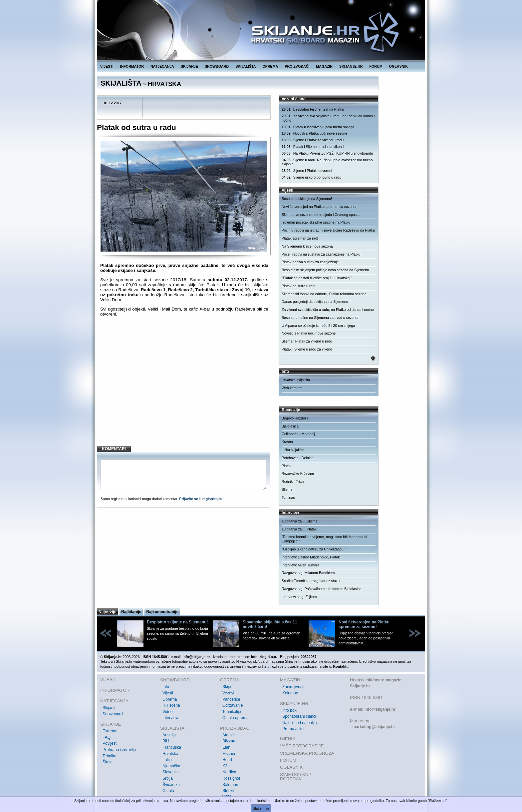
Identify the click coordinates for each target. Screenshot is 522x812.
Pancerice (231, 699)
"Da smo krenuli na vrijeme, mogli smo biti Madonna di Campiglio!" (324, 539)
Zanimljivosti (293, 687)
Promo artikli (293, 729)
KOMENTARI (114, 449)
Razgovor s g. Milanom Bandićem (308, 573)
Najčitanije (131, 612)
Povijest (110, 743)
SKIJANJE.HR (351, 66)
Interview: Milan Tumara (300, 565)
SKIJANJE (189, 66)
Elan (226, 747)
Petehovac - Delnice (297, 458)
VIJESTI (107, 66)
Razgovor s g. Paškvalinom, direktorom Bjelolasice (321, 589)
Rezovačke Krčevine (298, 473)
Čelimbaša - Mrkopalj (298, 434)
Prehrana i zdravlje (119, 750)
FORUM (376, 66)
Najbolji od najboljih (299, 723)
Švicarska (171, 785)
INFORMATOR (132, 66)
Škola (108, 762)
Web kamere (292, 388)
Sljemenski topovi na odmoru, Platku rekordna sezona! (325, 294)
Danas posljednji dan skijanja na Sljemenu (315, 302)
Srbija (168, 778)
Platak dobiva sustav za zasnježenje (310, 262)
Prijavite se (188, 499)
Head (227, 760)
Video (167, 712)
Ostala (168, 791)
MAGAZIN (324, 66)
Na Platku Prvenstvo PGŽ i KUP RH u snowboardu (327, 153)
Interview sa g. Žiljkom (299, 597)
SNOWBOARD (217, 66)
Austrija (169, 735)
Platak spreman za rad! (300, 238)
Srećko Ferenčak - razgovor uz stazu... (312, 581)
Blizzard (230, 741)
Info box (289, 710)
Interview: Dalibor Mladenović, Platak (311, 557)
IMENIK (288, 739)
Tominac (288, 497)
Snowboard (113, 714)
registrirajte (212, 499)
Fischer (229, 754)
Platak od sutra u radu (299, 286)
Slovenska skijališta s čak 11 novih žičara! (270, 624)
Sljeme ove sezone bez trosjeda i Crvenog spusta (321, 215)
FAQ (107, 737)
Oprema (170, 699)
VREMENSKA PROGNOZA (307, 753)
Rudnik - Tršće (293, 481)
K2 (225, 766)
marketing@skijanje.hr (374, 727)
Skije (227, 687)
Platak (287, 466)
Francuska (172, 747)
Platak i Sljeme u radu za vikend (313, 147)
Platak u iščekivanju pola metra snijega (318, 127)
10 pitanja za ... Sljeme (300, 521)
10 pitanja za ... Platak (299, 529)
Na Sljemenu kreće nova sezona (307, 246)
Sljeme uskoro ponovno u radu (311, 177)
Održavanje (233, 705)
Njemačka (171, 766)
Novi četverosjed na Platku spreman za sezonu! (319, 207)
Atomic (229, 735)
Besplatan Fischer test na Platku (313, 109)
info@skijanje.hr (380, 709)
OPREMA (270, 66)
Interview (170, 718)
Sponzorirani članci (299, 716)
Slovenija (171, 772)
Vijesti (168, 693)
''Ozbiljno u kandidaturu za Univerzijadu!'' (314, 549)
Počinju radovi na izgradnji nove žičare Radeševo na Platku (328, 230)
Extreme (110, 731)
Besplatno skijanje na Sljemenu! (307, 199)
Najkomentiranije (162, 612)
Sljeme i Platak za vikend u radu (313, 140)
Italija (167, 760)
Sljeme (287, 489)
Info (166, 687)
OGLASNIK (398, 66)
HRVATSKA (165, 84)
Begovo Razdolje (295, 418)
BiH (166, 741)
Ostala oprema (236, 718)
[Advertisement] (184, 387)
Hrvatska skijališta (296, 380)
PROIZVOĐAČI (297, 66)
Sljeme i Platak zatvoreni (307, 171)
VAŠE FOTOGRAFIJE (302, 746)
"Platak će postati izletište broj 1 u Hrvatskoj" (317, 278)
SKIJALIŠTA (246, 66)
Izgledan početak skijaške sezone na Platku (316, 222)
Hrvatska (170, 754)
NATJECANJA (162, 66)
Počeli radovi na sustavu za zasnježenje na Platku (321, 254)
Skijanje (110, 708)
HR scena (171, 705)
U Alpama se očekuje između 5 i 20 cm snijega (318, 326)
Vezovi (228, 693)
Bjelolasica (290, 426)
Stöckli (228, 791)
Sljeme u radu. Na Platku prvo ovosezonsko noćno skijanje (327, 162)
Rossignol (231, 778)
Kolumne (290, 693)
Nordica (229, 772)
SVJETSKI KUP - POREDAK (297, 777)
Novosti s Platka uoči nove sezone (314, 133)
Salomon (230, 785)
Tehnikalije (232, 712)
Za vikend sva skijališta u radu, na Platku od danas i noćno (328, 118)
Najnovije (107, 612)
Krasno (287, 442)
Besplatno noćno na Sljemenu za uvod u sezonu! (320, 318)
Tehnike (109, 756)
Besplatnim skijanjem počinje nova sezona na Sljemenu (325, 270)
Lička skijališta (293, 450)
